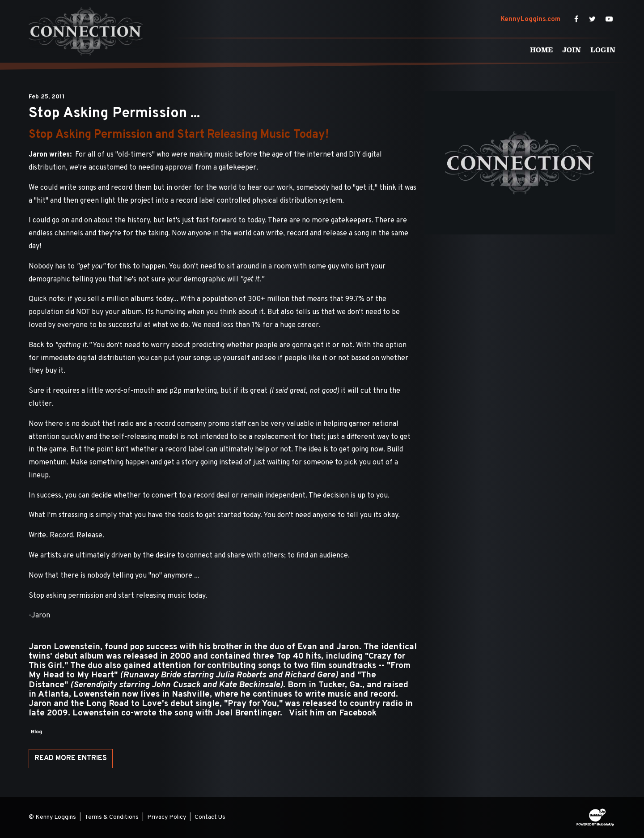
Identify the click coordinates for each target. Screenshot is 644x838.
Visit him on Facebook (333, 713)
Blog (36, 732)
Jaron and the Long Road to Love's (98, 704)
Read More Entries (71, 758)
